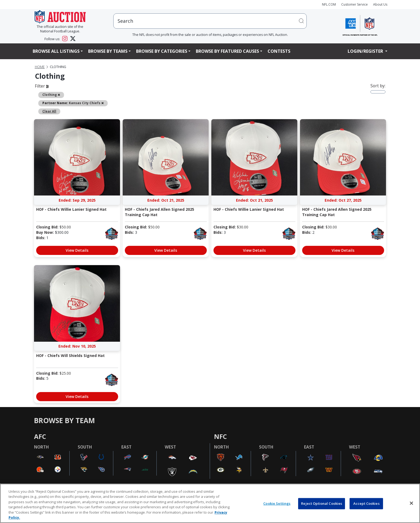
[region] (210, 503)
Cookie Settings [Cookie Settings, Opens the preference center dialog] (277, 503)
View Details (77, 250)
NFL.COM (329, 4)
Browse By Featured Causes (227, 51)
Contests (279, 51)
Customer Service (355, 4)
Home (40, 67)
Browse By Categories (162, 51)
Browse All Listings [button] (56, 51)
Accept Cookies (366, 503)
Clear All (49, 111)
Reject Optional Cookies (322, 503)
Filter (42, 86)
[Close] (411, 503)
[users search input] (210, 21)
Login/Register (366, 51)
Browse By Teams (108, 51)
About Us (380, 4)
